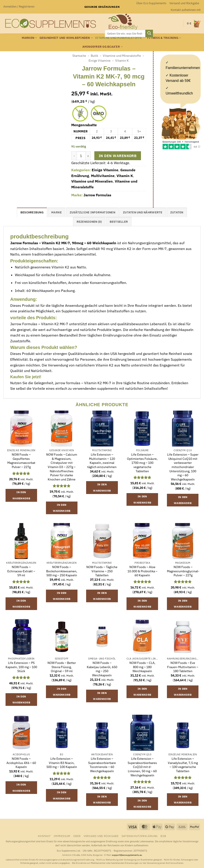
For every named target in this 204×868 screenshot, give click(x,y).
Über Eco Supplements (151, 3)
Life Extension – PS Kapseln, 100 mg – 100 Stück (21, 667)
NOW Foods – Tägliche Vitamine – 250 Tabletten (102, 571)
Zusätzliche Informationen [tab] (92, 212)
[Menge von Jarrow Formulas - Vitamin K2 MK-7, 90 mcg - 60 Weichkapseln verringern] (74, 156)
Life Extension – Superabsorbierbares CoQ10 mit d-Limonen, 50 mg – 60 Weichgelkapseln (142, 767)
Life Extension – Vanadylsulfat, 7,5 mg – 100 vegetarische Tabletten (183, 765)
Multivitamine (103, 176)
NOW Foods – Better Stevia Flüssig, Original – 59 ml (62, 667)
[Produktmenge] (81, 156)
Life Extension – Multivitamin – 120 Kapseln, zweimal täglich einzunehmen (102, 461)
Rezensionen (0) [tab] (89, 222)
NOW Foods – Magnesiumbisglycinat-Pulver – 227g (183, 571)
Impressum (62, 836)
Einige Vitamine (100, 61)
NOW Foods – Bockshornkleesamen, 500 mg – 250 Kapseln (62, 571)
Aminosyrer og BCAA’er (103, 47)
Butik (94, 56)
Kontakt (44, 836)
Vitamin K (122, 61)
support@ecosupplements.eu (127, 855)
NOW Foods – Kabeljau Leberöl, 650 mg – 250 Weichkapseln (102, 669)
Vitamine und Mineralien (92, 181)
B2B (163, 836)
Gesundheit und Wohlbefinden (66, 38)
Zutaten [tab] (177, 212)
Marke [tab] (56, 212)
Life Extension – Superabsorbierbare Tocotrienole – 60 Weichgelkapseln (102, 765)
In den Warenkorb (118, 156)
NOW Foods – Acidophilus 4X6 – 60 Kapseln (21, 763)
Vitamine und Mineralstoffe (120, 38)
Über (77, 836)
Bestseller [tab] (119, 222)
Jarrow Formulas (97, 195)
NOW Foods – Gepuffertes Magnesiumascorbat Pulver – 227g (21, 461)
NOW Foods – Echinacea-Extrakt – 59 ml (21, 571)
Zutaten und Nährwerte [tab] (143, 212)
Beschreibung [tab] (32, 212)
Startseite (79, 56)
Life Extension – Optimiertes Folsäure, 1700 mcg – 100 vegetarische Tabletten (142, 463)
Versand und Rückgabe (184, 3)
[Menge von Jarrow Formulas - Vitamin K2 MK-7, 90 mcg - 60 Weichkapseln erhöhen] (88, 156)
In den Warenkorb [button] (21, 495)
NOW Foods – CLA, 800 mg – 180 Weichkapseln (142, 667)
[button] (19, 7)
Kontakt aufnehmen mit (186, 10)
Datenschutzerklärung (140, 836)
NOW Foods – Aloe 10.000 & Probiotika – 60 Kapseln (142, 571)
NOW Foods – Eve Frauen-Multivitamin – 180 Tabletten (183, 667)
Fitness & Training (164, 38)
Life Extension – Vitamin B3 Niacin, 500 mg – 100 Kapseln (62, 763)
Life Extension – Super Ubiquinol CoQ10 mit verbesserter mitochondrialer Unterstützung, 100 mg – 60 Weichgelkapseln (183, 467)
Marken (30, 38)
